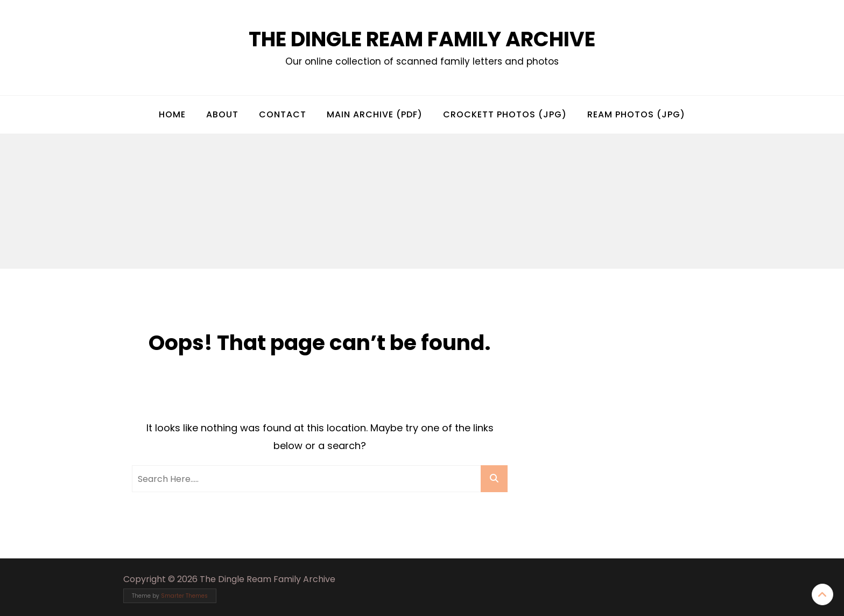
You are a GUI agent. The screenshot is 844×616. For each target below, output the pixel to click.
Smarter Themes (184, 596)
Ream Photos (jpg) (636, 114)
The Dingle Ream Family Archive (422, 39)
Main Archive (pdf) (375, 114)
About (222, 114)
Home (172, 114)
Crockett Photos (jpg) (505, 114)
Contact (283, 114)
